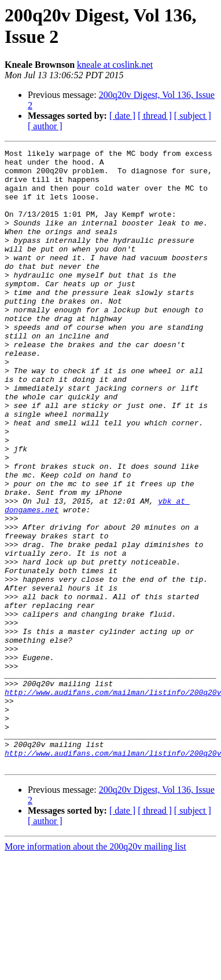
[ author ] (45, 126)
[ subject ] (193, 116)
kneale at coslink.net (115, 65)
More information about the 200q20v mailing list (95, 970)
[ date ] (122, 116)
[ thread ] (155, 116)
